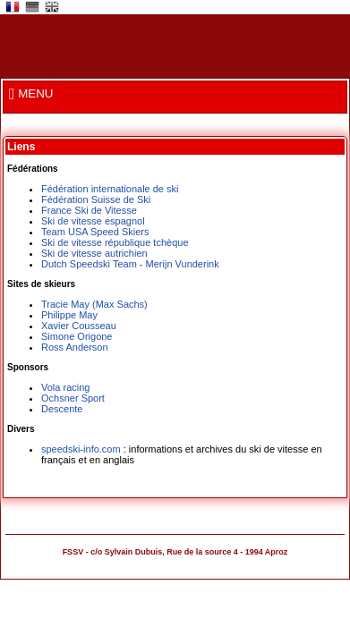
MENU (31, 93)
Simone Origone (77, 336)
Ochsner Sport (73, 398)
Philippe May (69, 315)
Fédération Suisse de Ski (96, 199)
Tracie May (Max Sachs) (94, 304)
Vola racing (65, 387)
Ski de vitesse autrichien (94, 253)
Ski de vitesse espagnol (93, 221)
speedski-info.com (81, 449)
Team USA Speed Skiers (95, 232)
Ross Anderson (75, 347)
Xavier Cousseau (79, 326)
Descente (62, 409)
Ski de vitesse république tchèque (115, 242)
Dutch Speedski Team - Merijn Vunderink (130, 264)
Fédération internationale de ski (110, 189)
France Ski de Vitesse (89, 210)
